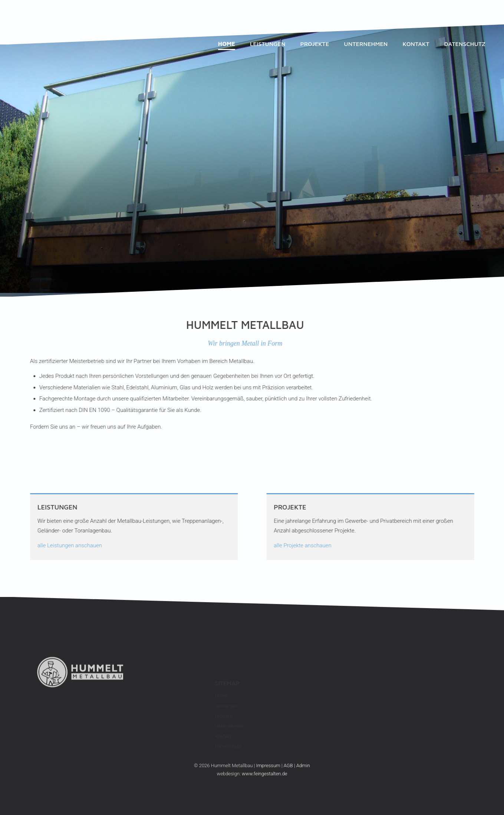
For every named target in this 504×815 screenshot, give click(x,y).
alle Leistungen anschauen (58, 545)
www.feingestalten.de (264, 774)
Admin (303, 765)
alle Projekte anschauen (314, 545)
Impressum (268, 765)
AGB (288, 765)
